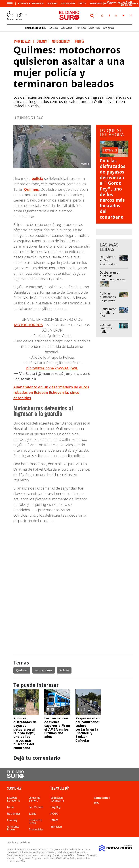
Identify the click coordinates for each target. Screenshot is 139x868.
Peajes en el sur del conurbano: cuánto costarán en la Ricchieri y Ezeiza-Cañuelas (88, 729)
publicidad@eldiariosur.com (71, 852)
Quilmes (31, 189)
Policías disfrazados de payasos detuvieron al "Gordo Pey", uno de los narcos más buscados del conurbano (112, 189)
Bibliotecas (94, 28)
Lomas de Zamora (34, 799)
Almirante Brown (101, 4)
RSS (96, 803)
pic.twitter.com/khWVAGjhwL (52, 368)
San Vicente (68, 4)
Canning (52, 4)
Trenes (50, 709)
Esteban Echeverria (31, 4)
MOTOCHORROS (28, 325)
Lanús (11, 807)
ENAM (54, 820)
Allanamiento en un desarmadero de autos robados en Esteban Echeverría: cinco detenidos (51, 392)
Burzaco (54, 28)
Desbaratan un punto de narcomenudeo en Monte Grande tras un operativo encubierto (113, 281)
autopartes (109, 28)
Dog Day (56, 807)
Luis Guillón (67, 28)
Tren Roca (81, 28)
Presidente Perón (35, 822)
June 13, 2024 (77, 374)
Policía (64, 670)
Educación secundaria (57, 799)
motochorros (44, 670)
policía (37, 178)
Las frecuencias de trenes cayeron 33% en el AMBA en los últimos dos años (57, 728)
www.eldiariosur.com (19, 849)
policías (20, 709)
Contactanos (102, 798)
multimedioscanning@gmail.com (36, 852)
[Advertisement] (73, 551)
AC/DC (54, 814)
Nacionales (14, 814)
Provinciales (36, 830)
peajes (81, 709)
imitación (56, 827)
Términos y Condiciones (19, 843)
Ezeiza (82, 4)
